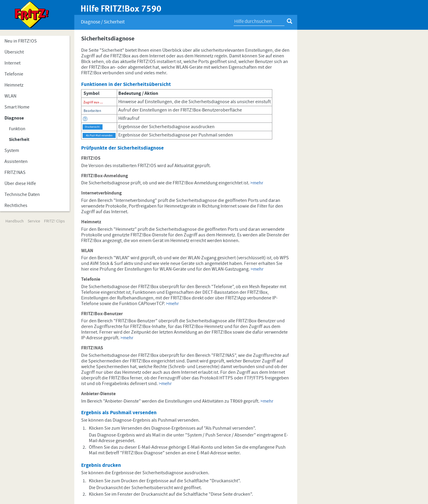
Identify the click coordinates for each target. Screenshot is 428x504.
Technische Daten (22, 194)
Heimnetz (14, 85)
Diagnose (14, 118)
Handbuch (15, 221)
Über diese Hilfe (20, 183)
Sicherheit (19, 140)
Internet (12, 63)
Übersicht (14, 52)
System (12, 150)
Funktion (17, 129)
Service (34, 221)
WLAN (10, 96)
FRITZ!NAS (15, 172)
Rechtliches (16, 205)
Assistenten (16, 161)
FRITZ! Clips (54, 221)
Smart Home (17, 107)
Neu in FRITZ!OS (21, 41)
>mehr (257, 183)
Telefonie (14, 74)
